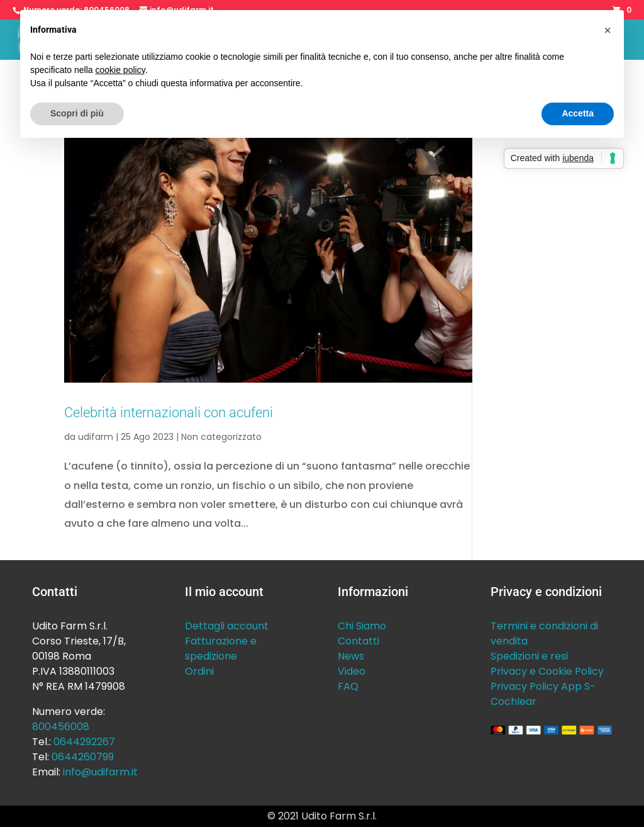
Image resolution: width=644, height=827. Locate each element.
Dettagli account (227, 626)
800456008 (61, 727)
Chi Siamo (362, 626)
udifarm (96, 437)
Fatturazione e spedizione (221, 649)
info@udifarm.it (100, 772)
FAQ (348, 686)
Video (352, 671)
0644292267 (84, 742)
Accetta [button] (578, 113)
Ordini (199, 671)
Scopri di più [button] (77, 113)
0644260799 (83, 757)
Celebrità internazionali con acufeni (169, 412)
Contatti (358, 641)
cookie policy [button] (120, 70)
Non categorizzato (221, 437)
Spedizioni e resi (529, 656)
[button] (608, 30)
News (351, 656)
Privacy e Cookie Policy (547, 671)
